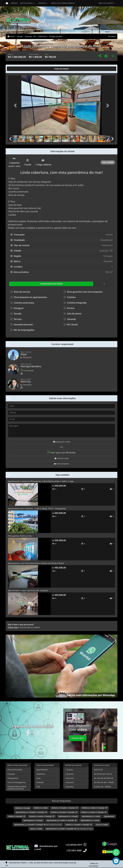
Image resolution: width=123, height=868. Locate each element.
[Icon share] (43, 25)
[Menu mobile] (7, 3)
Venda (20, 36)
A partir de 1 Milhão (103, 787)
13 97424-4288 (27, 371)
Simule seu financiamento (63, 3)
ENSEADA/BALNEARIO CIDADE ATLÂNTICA (17, 788)
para (23, 808)
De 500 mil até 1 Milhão (104, 782)
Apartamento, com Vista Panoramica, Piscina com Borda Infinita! (36, 563)
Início (11, 36)
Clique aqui (13, 627)
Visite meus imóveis (102, 27)
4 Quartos (69, 782)
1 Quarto (69, 770)
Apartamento (42, 770)
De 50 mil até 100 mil (103, 774)
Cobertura (42, 36)
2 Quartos (69, 774)
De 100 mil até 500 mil (104, 778)
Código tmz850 (56, 36)
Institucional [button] (26, 3)
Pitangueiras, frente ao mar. (20, 536)
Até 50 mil (98, 770)
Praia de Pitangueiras (17, 782)
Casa (38, 778)
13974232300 (26, 358)
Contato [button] (42, 3)
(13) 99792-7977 (54, 16)
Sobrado (40, 782)
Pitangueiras (13, 778)
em (17, 816)
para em (65, 808)
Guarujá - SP (30, 36)
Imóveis (14, 3)
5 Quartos (69, 787)
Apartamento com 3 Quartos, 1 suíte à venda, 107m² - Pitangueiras (37, 508)
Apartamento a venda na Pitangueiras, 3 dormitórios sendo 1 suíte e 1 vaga (41, 481)
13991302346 (26, 385)
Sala (38, 787)
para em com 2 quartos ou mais (38, 825)
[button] (74, 20)
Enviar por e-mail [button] (61, 442)
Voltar (112, 36)
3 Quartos (69, 778)
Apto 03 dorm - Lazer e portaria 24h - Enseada (28, 590)
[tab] (16, 69)
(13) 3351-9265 (54, 20)
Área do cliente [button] (106, 3)
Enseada (11, 774)
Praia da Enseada (15, 770)
